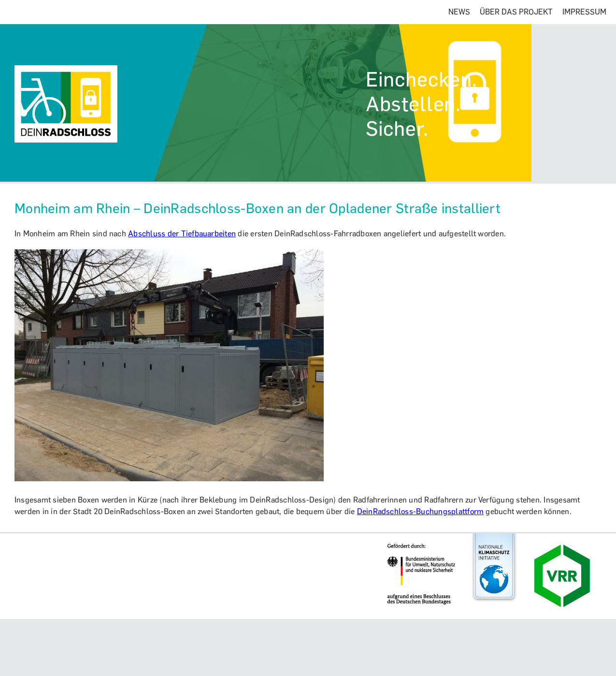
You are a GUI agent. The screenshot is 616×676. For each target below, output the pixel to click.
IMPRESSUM (584, 12)
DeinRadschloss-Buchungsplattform (421, 511)
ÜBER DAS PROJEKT (516, 12)
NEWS (459, 12)
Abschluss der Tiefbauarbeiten (182, 234)
